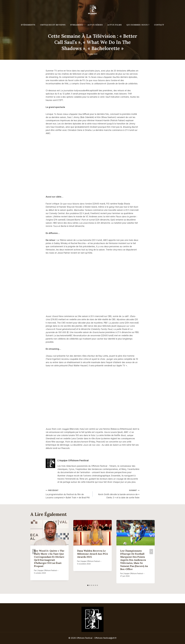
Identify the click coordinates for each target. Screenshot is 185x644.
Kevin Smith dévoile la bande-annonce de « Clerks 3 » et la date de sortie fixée (117, 494)
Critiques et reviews (53, 25)
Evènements (28, 25)
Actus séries (95, 25)
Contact (159, 25)
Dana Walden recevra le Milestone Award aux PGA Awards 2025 (92, 554)
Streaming (77, 25)
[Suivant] (151, 552)
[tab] (88, 585)
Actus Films (115, 25)
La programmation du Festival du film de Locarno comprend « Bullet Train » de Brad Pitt (68, 494)
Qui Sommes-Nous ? (138, 25)
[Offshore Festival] (93, 10)
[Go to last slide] (34, 552)
